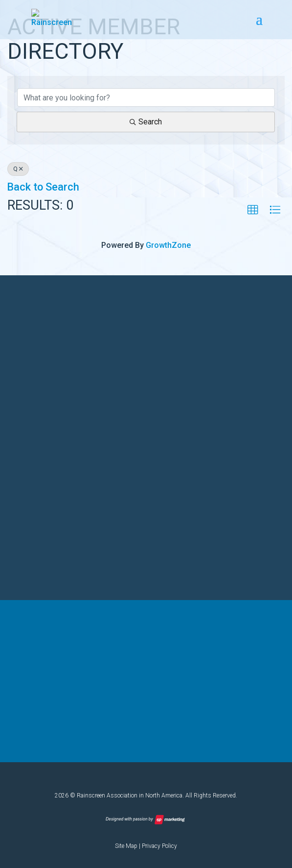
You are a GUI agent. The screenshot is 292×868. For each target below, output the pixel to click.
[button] (253, 210)
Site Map (126, 846)
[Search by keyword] (146, 97)
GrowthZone (168, 245)
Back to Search (43, 187)
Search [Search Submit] (146, 122)
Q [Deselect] (18, 169)
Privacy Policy (159, 846)
